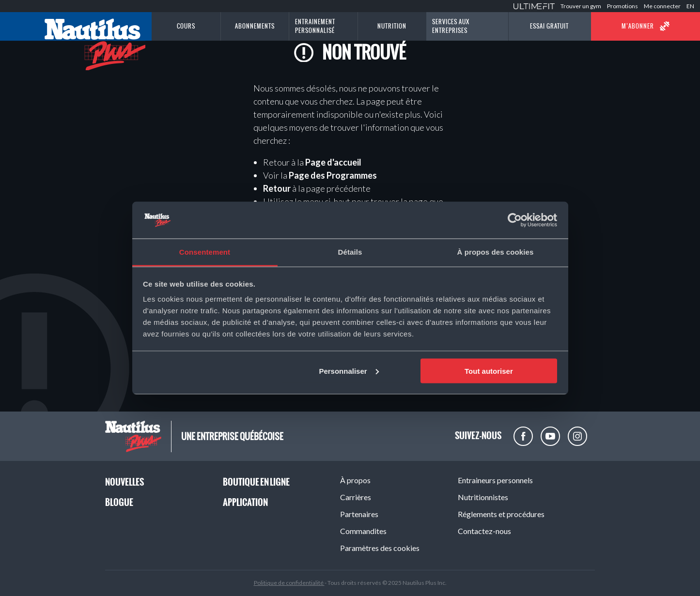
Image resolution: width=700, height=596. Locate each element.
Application (245, 502)
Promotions (622, 6)
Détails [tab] (350, 252)
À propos (355, 480)
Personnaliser (349, 371)
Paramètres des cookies (380, 548)
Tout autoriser (489, 371)
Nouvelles (124, 482)
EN (690, 6)
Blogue (119, 502)
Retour (277, 188)
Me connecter (662, 6)
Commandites (363, 531)
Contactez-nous (484, 531)
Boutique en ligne (256, 482)
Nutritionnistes (483, 497)
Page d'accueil (333, 162)
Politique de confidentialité (289, 583)
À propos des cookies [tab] (496, 252)
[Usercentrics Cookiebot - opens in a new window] (515, 220)
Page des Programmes (333, 175)
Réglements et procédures (501, 514)
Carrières (356, 497)
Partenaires (359, 514)
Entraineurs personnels (495, 480)
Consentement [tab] (205, 252)
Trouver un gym (581, 6)
